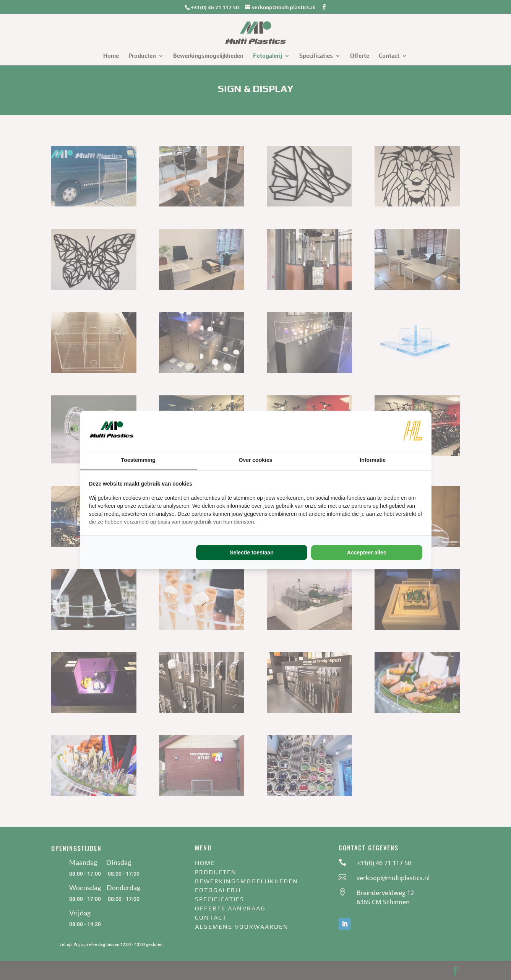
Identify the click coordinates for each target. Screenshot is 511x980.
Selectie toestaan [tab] (251, 553)
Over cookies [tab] (256, 460)
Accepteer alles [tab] (367, 553)
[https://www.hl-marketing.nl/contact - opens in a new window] (413, 431)
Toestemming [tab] (138, 460)
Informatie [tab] (373, 460)
